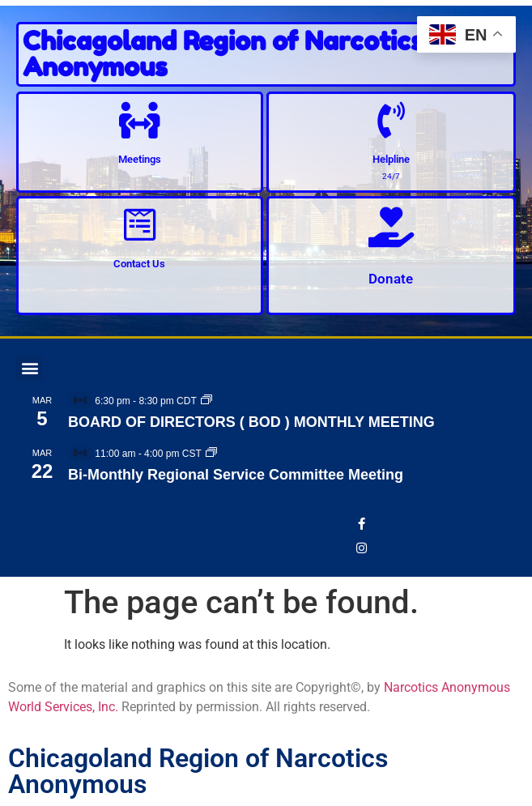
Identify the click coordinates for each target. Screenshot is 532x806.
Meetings (140, 159)
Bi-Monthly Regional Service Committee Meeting (236, 475)
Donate (391, 279)
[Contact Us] (140, 225)
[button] (30, 368)
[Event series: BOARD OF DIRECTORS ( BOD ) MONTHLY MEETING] (206, 401)
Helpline (391, 159)
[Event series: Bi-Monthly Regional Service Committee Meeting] (211, 454)
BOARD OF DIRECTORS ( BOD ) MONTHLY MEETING (251, 422)
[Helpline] (391, 120)
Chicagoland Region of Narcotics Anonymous (223, 54)
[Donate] (391, 227)
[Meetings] (140, 120)
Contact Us (139, 264)
